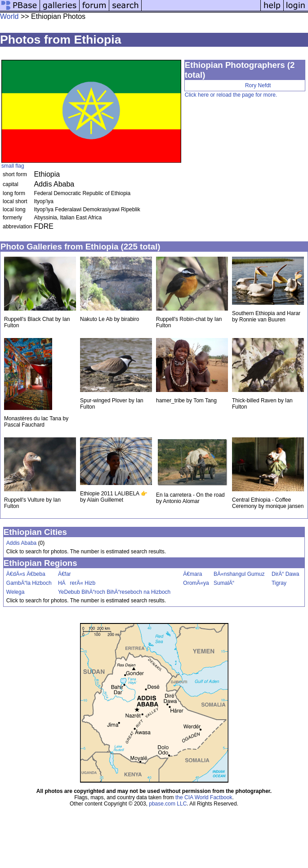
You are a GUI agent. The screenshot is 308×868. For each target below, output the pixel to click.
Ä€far (65, 574)
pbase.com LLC (168, 804)
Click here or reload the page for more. (231, 95)
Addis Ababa (21, 543)
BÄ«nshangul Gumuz (239, 574)
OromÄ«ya (196, 583)
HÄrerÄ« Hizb (77, 583)
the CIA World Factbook (204, 797)
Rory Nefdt (258, 85)
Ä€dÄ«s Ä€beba (26, 574)
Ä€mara (192, 574)
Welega (15, 592)
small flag (13, 166)
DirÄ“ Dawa (285, 574)
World (9, 16)
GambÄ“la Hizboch (29, 583)
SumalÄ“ (224, 583)
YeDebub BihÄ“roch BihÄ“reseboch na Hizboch (114, 592)
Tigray (279, 583)
